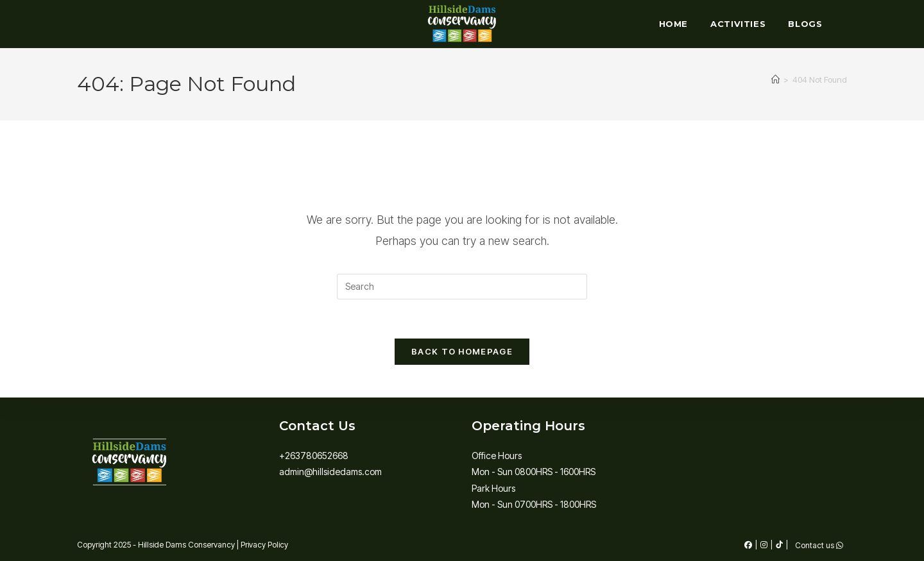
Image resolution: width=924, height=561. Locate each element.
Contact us (819, 546)
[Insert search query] (462, 287)
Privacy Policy (264, 545)
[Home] (775, 80)
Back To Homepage (462, 351)
